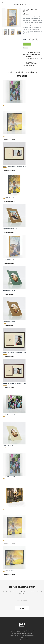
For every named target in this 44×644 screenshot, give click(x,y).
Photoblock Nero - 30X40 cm (9, 570)
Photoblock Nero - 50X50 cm (9, 539)
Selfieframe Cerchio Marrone (9, 322)
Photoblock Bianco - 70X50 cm (10, 104)
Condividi (29, 39)
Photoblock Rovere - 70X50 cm (10, 259)
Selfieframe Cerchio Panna (9, 446)
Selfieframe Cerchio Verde (9, 290)
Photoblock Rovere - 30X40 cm (10, 508)
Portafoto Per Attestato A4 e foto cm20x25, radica (15, 384)
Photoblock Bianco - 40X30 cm (10, 477)
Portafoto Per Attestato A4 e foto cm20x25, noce (15, 166)
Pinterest (37, 39)
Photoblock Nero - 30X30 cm (9, 135)
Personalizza (27, 44)
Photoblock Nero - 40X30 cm (9, 197)
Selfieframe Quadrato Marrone (10, 228)
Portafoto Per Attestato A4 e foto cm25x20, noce (15, 353)
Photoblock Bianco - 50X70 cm (10, 415)
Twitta (33, 39)
